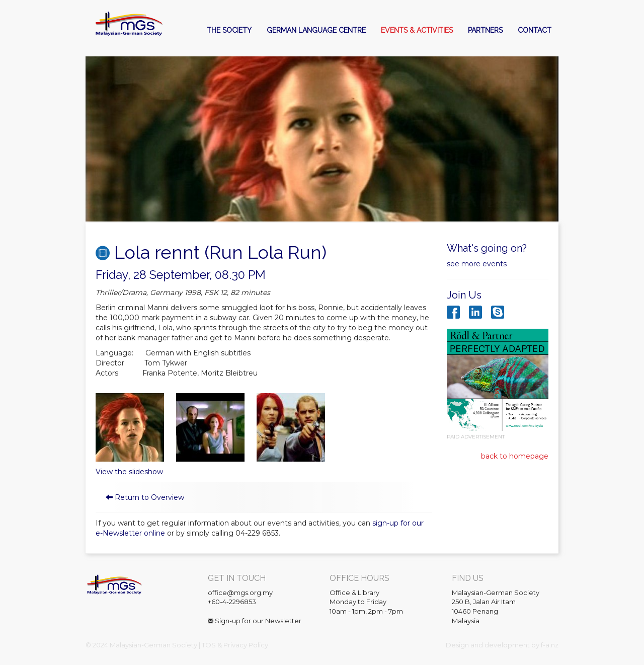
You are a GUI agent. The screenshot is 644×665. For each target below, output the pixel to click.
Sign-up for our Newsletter (255, 621)
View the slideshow (129, 472)
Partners (485, 30)
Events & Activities (417, 30)
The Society (229, 30)
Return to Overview (149, 497)
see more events (477, 264)
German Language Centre (316, 30)
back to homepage (515, 456)
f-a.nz (550, 645)
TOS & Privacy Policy (235, 645)
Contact (535, 30)
